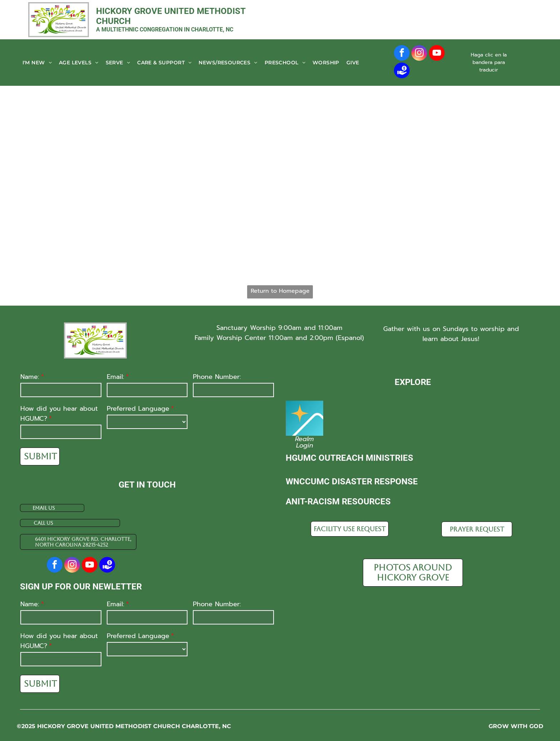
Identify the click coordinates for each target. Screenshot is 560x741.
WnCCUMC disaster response (352, 481)
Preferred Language (138, 409)
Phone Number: (217, 377)
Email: (116, 377)
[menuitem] (37, 63)
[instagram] (419, 54)
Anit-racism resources (338, 502)
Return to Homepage (280, 291)
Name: (30, 377)
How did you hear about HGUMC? (59, 414)
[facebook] (402, 54)
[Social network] (402, 71)
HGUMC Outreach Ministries (349, 458)
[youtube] (437, 54)
